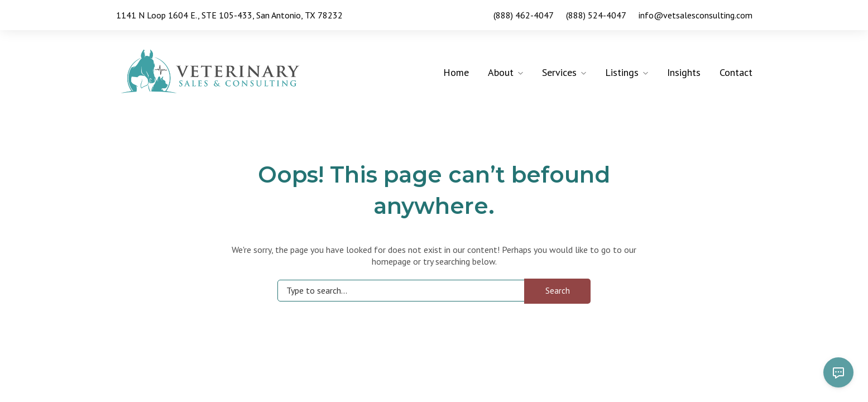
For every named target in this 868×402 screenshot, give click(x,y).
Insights (684, 72)
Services (559, 72)
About (501, 72)
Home (456, 72)
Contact (736, 72)
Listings (622, 72)
